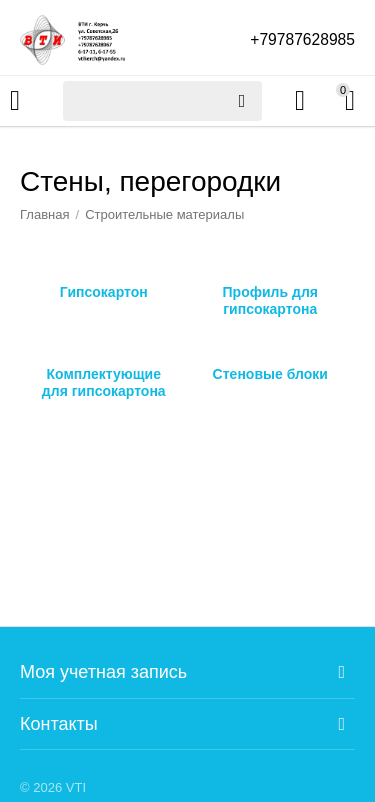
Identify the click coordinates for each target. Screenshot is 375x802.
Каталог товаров (15, 101)
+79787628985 (301, 39)
